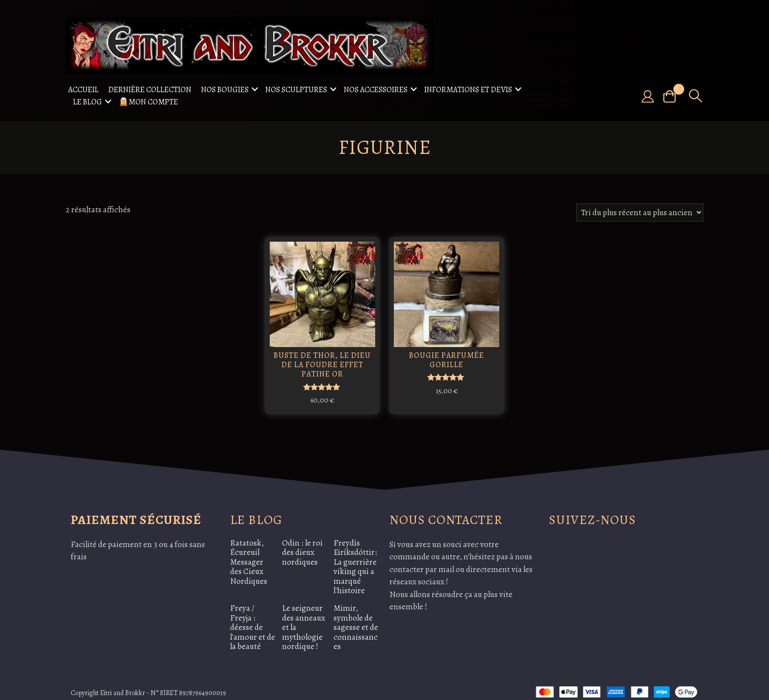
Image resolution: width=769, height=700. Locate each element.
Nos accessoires (376, 90)
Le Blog (88, 102)
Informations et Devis (468, 90)
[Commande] (640, 212)
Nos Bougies (225, 90)
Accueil (83, 90)
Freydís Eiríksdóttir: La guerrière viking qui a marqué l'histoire (355, 557)
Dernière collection (150, 90)
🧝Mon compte (148, 102)
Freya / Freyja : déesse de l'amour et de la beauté (253, 617)
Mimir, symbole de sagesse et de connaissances (356, 617)
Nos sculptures (296, 90)
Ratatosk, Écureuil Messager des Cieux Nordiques (249, 552)
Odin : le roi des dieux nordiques (302, 543)
